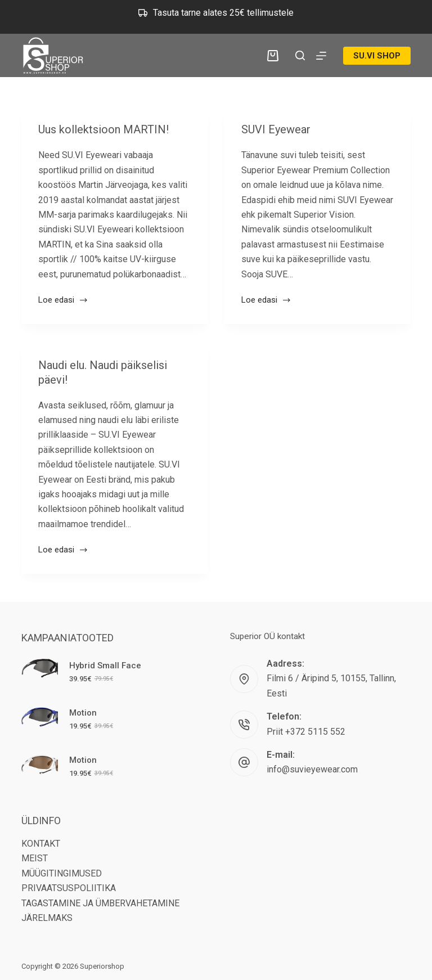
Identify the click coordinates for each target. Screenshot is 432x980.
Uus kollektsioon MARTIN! (103, 129)
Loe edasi (63, 301)
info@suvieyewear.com (312, 769)
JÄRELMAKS (47, 918)
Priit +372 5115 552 (306, 732)
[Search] (300, 55)
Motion (83, 713)
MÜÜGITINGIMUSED (62, 873)
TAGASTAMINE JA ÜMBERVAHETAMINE (100, 903)
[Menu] (321, 56)
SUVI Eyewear (276, 129)
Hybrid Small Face (105, 666)
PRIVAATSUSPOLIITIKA (69, 888)
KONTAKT (41, 844)
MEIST (35, 858)
